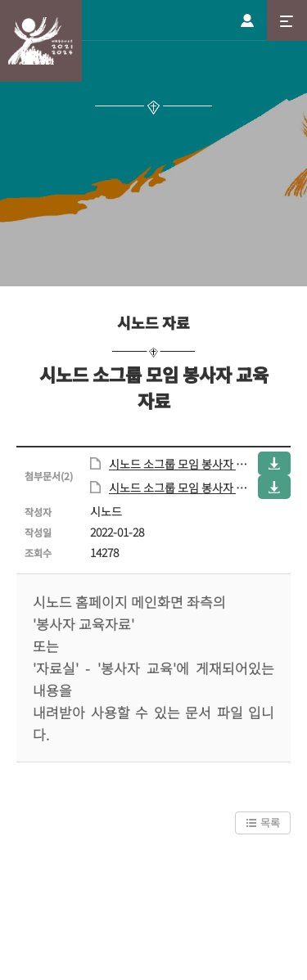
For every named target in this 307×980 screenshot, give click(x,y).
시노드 (41, 41)
